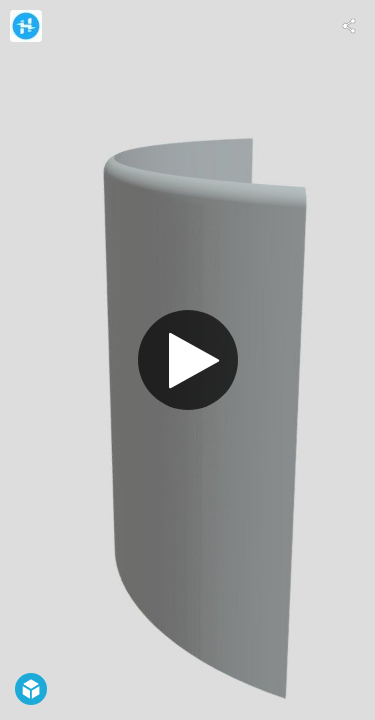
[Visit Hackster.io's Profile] (26, 26)
